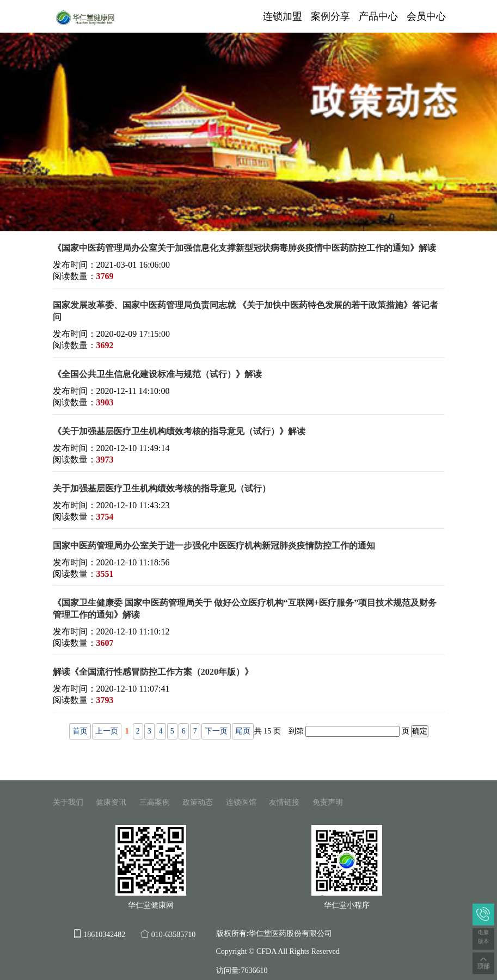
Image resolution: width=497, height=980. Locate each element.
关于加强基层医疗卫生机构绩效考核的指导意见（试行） (162, 488)
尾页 (243, 731)
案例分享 (330, 16)
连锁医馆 (241, 802)
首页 (80, 731)
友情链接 (284, 802)
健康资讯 (111, 802)
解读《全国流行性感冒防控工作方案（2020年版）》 (153, 672)
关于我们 (68, 802)
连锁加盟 (283, 16)
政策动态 (198, 802)
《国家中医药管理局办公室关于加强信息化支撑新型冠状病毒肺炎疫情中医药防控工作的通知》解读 (244, 248)
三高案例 (155, 802)
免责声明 (328, 802)
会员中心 (426, 16)
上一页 (107, 731)
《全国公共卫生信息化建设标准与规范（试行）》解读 (157, 374)
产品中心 (378, 16)
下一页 (216, 731)
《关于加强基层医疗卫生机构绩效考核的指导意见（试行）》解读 (179, 431)
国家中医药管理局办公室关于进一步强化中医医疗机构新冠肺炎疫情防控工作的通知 (214, 546)
